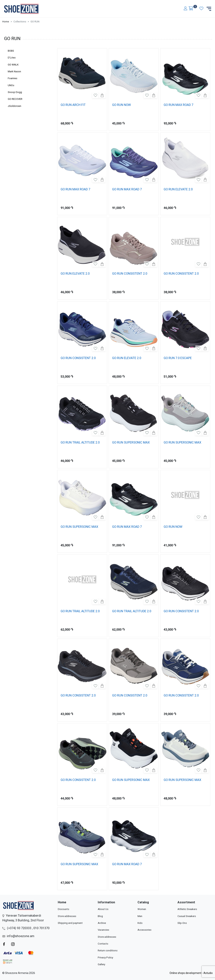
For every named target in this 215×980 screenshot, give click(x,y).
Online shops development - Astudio (191, 973)
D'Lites (12, 58)
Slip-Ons (182, 923)
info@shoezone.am (18, 936)
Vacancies (103, 930)
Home (6, 22)
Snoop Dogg (15, 92)
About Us (103, 909)
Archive (102, 923)
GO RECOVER (15, 99)
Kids (140, 923)
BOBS (11, 51)
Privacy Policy (105, 958)
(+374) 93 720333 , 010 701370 (26, 928)
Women (142, 909)
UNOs (11, 85)
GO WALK (13, 65)
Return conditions (108, 950)
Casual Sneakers (187, 916)
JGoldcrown (14, 106)
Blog (100, 916)
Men (140, 916)
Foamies (13, 78)
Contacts (103, 944)
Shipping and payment (70, 923)
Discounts (63, 909)
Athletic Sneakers (187, 909)
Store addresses (67, 916)
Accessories (144, 930)
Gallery (101, 964)
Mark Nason (14, 71)
